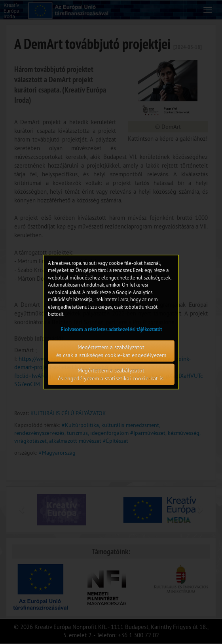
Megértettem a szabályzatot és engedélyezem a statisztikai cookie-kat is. (111, 374)
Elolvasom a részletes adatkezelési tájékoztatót (111, 329)
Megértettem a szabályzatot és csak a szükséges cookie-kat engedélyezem (111, 351)
